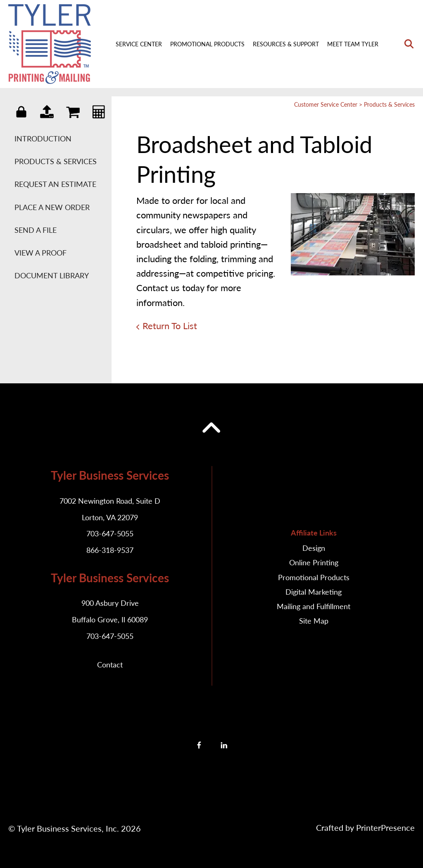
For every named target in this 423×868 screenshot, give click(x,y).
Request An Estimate (55, 184)
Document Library (52, 275)
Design (314, 548)
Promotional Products (207, 44)
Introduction (43, 139)
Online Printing (314, 562)
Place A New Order (52, 207)
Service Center (139, 44)
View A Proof (40, 253)
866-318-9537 (110, 550)
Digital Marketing (314, 592)
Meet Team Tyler (353, 44)
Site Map (314, 621)
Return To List (170, 326)
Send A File (36, 230)
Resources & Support (286, 44)
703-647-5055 (110, 533)
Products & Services (56, 161)
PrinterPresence (385, 827)
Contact (110, 665)
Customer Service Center (326, 104)
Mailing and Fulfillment (314, 606)
